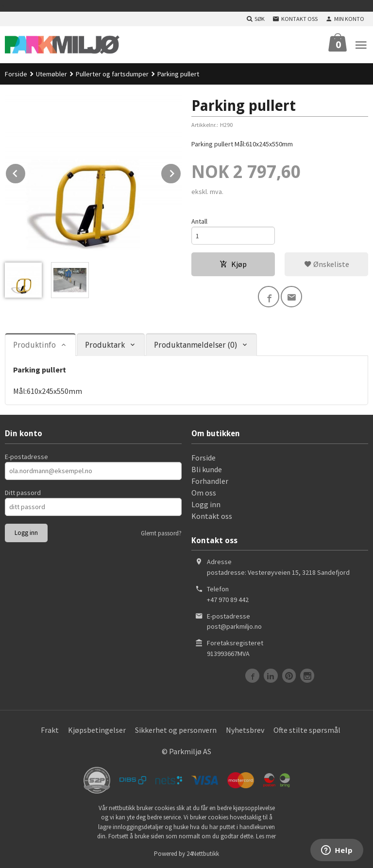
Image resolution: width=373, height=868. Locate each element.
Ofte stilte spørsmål (307, 730)
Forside (16, 74)
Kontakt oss (212, 516)
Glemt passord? (161, 533)
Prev (26, 172)
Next (181, 172)
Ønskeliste (327, 264)
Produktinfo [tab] (34, 345)
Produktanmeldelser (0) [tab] (195, 345)
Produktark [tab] (105, 345)
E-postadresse (26, 457)
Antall (199, 221)
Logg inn (206, 504)
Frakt (50, 730)
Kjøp (233, 264)
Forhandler (210, 481)
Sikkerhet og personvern (176, 730)
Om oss (204, 493)
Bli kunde (207, 469)
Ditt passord (23, 493)
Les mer (266, 836)
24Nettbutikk (203, 854)
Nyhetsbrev (245, 730)
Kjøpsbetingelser (97, 730)
